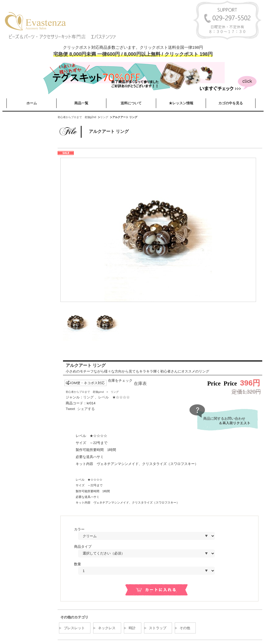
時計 (132, 628)
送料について (131, 103)
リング (104, 117)
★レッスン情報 (181, 103)
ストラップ (158, 628)
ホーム (32, 103)
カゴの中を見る (231, 103)
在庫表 (140, 383)
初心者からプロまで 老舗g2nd (77, 117)
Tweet (70, 409)
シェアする (86, 409)
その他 (185, 628)
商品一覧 (81, 103)
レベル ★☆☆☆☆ (114, 397)
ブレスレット (74, 628)
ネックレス (107, 628)
